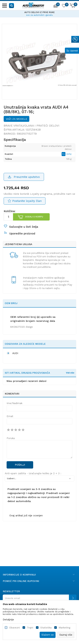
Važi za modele (16, 119)
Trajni (30, 628)
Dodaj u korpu (34, 217)
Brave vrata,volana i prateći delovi (32, 126)
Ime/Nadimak (14, 403)
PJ (64, 154)
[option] (39, 13)
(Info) (69, 154)
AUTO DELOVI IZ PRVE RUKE (39, 12)
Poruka (11, 438)
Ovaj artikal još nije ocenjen (26, 515)
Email (10, 416)
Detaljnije (8, 619)
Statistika (46, 628)
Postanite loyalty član (27, 201)
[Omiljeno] (64, 6)
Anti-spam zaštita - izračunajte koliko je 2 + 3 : (33, 473)
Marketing (64, 628)
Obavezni (14, 628)
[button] (12, 5)
